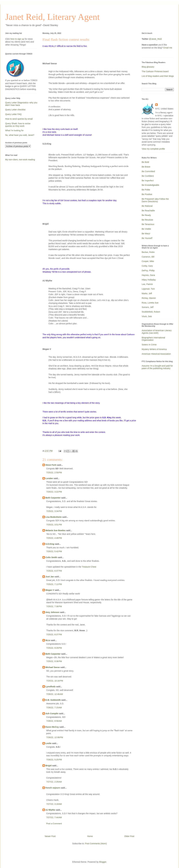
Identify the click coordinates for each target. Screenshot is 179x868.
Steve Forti (51, 465)
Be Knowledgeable (150, 185)
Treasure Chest (89, 567)
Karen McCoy (52, 727)
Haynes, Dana (148, 275)
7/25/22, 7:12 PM (54, 584)
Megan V (50, 590)
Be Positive (147, 194)
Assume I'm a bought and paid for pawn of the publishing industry (157, 367)
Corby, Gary (147, 266)
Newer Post (50, 836)
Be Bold (145, 162)
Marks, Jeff (147, 293)
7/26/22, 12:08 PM (55, 737)
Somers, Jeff (148, 307)
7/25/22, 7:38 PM (54, 606)
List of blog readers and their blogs (158, 76)
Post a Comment (54, 824)
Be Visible (146, 229)
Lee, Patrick (147, 284)
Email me (168, 48)
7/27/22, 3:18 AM (54, 804)
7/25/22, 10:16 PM (55, 681)
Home (90, 836)
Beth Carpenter (53, 498)
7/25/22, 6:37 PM (54, 571)
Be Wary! (146, 234)
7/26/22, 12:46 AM (55, 694)
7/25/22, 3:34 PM (54, 511)
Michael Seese (53, 667)
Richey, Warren (149, 298)
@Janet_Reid (155, 39)
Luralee (49, 478)
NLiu (48, 640)
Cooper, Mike (148, 261)
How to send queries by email (19, 119)
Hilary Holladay (149, 280)
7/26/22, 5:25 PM (54, 760)
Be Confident (148, 176)
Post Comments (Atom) (96, 844)
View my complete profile (153, 149)
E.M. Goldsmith (53, 700)
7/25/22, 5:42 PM (54, 551)
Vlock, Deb (147, 316)
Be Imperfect (148, 181)
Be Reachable (148, 211)
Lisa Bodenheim (54, 517)
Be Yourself (147, 238)
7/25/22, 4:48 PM (54, 538)
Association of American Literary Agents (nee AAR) (157, 332)
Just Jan (50, 577)
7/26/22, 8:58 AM (54, 721)
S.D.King (50, 544)
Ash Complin (52, 714)
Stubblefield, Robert (151, 312)
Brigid (48, 766)
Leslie (48, 743)
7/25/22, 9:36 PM (54, 661)
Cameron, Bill (148, 257)
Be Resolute (147, 220)
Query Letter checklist (15, 110)
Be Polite (146, 190)
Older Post (129, 836)
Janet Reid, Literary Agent (52, 17)
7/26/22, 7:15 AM (54, 708)
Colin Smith (51, 557)
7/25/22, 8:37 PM (54, 634)
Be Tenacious (148, 224)
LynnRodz (50, 687)
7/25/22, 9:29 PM (54, 648)
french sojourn (53, 788)
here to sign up (18, 39)
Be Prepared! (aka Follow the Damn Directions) (155, 200)
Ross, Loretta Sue (150, 303)
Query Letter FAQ (13, 114)
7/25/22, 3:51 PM (54, 525)
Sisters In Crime (149, 345)
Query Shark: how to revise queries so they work (18, 125)
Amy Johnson (52, 612)
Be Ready (146, 215)
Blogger (103, 862)
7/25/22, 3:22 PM (54, 492)
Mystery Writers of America (154, 349)
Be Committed (148, 171)
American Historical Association (156, 354)
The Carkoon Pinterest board (155, 71)
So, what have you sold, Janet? (20, 135)
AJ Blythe (50, 810)
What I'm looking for (14, 130)
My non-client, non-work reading (20, 160)
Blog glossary (148, 67)
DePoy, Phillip (148, 270)
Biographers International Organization (153, 339)
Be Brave (146, 167)
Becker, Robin (148, 252)
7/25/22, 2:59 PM (54, 473)
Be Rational (147, 206)
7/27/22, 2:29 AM (54, 782)
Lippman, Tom (148, 289)
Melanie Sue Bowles (55, 530)
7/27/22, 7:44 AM (54, 817)
